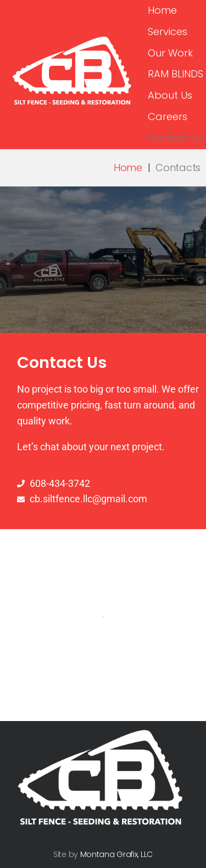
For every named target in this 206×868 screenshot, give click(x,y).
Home (128, 168)
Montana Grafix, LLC (116, 854)
